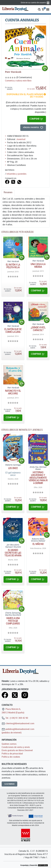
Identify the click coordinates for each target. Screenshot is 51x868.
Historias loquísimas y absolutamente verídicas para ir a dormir (38, 478)
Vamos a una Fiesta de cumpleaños (13, 621)
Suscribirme (9, 784)
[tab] (8, 193)
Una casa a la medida (38, 265)
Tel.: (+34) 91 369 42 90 (15, 718)
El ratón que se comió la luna (13, 330)
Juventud (21, 139)
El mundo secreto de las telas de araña (13, 553)
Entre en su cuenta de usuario (35, 2)
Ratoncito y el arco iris (13, 392)
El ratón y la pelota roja (13, 266)
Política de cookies (11, 757)
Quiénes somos (9, 744)
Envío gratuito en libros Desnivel (17, 750)
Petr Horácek (13, 72)
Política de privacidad (12, 754)
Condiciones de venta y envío (16, 747)
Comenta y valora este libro (18, 81)
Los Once (13, 468)
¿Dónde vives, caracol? (38, 329)
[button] (39, 9)
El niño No (38, 544)
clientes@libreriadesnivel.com (18, 723)
